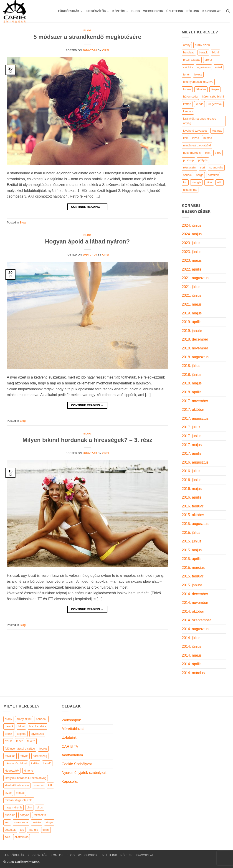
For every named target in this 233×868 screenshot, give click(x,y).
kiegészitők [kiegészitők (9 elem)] (12, 771)
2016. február (193, 506)
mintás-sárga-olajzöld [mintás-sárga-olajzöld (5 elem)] (19, 800)
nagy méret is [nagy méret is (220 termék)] (192, 153)
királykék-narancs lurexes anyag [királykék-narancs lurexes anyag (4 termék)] (200, 121)
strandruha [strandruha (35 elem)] (21, 822)
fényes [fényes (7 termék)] (215, 89)
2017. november (195, 401)
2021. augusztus (195, 278)
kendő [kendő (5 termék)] (199, 104)
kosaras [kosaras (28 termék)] (217, 131)
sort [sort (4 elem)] (7, 822)
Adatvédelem (72, 755)
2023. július (191, 243)
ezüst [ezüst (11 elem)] (8, 741)
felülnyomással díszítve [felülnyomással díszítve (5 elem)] (20, 749)
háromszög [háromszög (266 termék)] (190, 97)
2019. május (192, 313)
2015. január (192, 585)
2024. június (192, 225)
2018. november (195, 348)
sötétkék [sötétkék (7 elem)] (10, 830)
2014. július (191, 638)
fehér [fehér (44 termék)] (186, 74)
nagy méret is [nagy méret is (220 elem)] (14, 807)
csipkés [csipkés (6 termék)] (188, 67)
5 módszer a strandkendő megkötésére (87, 37)
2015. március (193, 568)
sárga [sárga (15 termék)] (200, 175)
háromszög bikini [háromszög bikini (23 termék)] (213, 97)
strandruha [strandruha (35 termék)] (216, 167)
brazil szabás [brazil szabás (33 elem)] (38, 726)
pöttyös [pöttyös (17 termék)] (203, 160)
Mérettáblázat (73, 729)
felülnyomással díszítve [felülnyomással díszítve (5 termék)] (198, 82)
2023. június (192, 252)
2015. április (192, 559)
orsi (106, 50)
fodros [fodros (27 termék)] (187, 89)
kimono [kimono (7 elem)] (28, 771)
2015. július (191, 533)
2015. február (193, 576)
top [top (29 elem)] (22, 830)
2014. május (192, 655)
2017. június (192, 436)
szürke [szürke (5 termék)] (187, 175)
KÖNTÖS (120, 11)
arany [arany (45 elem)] (8, 719)
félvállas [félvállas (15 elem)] (10, 756)
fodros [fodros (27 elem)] (43, 749)
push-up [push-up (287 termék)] (188, 160)
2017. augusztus (195, 418)
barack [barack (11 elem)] (9, 726)
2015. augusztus (195, 524)
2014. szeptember (196, 620)
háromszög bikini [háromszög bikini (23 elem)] (16, 763)
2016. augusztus (195, 462)
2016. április (192, 497)
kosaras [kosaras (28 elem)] (39, 785)
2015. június (192, 541)
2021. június (192, 295)
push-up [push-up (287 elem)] (10, 815)
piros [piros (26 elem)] (40, 807)
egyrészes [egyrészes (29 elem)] (37, 734)
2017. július (191, 427)
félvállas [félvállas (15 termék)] (201, 89)
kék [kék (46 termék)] (185, 138)
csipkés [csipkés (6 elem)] (21, 734)
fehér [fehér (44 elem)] (19, 741)
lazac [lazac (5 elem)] (8, 793)
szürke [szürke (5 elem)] (37, 822)
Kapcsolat (211, 11)
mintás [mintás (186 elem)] (20, 793)
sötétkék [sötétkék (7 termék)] (213, 175)
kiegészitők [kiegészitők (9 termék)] (215, 104)
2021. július (191, 287)
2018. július (191, 366)
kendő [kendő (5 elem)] (47, 763)
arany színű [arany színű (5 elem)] (24, 719)
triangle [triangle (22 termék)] (196, 182)
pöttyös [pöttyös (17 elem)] (24, 815)
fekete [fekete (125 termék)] (198, 74)
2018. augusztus (195, 357)
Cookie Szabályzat (77, 764)
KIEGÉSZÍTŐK (98, 11)
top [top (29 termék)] (185, 182)
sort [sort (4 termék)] (202, 167)
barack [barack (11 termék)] (203, 52)
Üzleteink (175, 11)
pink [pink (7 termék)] (208, 153)
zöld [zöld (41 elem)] (7, 837)
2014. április (192, 664)
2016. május (192, 489)
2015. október (193, 515)
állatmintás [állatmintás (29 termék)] (190, 190)
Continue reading (87, 207)
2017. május (192, 445)
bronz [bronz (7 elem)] (8, 734)
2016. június (192, 480)
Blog (136, 11)
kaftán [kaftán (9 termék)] (187, 104)
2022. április (192, 269)
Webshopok (153, 11)
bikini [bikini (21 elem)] (21, 726)
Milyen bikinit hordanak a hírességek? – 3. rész (87, 440)
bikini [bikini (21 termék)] (215, 52)
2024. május (192, 234)
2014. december (195, 594)
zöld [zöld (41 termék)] (219, 182)
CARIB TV (70, 746)
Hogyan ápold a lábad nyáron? (87, 241)
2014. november (195, 603)
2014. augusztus (195, 629)
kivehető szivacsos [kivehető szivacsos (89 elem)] (17, 785)
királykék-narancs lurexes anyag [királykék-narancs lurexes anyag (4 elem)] (26, 778)
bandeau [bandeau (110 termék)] (189, 52)
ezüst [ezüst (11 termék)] (219, 67)
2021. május (192, 304)
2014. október (193, 611)
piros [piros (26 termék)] (218, 153)
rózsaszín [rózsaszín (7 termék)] (189, 167)
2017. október (193, 410)
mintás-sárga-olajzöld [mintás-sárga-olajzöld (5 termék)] (197, 145)
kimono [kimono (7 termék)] (188, 111)
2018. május (192, 383)
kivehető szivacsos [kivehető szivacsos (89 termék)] (195, 131)
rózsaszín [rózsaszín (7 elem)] (40, 815)
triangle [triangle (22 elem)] (33, 830)
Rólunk (193, 11)
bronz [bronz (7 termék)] (208, 60)
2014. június (192, 646)
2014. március (193, 673)
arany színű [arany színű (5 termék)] (202, 45)
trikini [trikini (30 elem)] (46, 830)
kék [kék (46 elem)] (50, 785)
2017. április (192, 453)
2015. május (192, 550)
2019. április (192, 322)
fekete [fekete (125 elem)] (31, 741)
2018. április (192, 392)
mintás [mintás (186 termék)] (208, 138)
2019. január (192, 331)
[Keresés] (228, 11)
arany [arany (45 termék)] (187, 45)
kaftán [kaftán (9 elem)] (35, 763)
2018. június (192, 375)
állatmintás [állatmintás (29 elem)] (22, 837)
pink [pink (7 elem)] (29, 807)
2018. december (195, 339)
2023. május (192, 260)
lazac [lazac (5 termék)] (195, 138)
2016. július (191, 471)
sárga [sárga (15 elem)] (49, 822)
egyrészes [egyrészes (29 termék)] (204, 67)
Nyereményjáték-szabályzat (84, 773)
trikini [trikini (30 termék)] (209, 182)
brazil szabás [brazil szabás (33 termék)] (192, 60)
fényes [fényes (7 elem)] (24, 756)
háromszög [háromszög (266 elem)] (40, 756)
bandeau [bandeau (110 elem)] (42, 719)
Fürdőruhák (70, 11)
